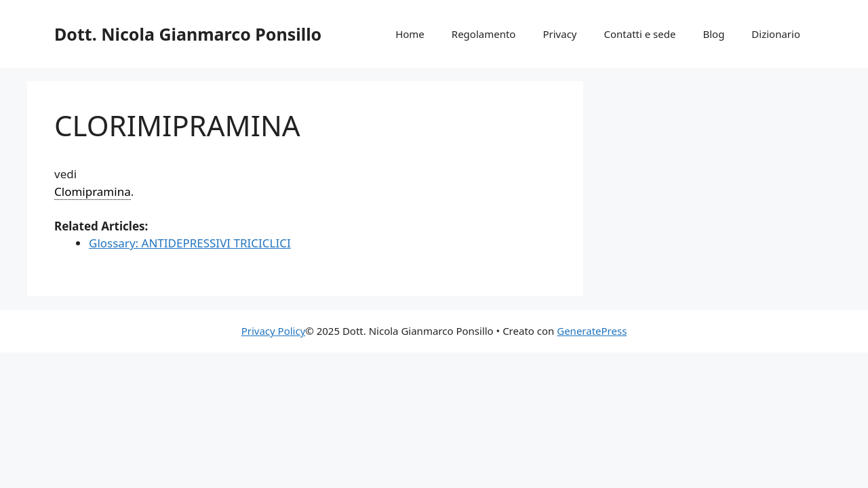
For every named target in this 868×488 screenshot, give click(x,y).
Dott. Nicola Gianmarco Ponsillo (188, 34)
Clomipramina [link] (93, 191)
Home (410, 34)
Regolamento (484, 34)
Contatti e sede (639, 34)
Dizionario (776, 34)
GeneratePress (592, 331)
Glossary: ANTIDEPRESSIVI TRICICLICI (190, 243)
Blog (713, 34)
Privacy (559, 34)
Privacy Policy (274, 331)
